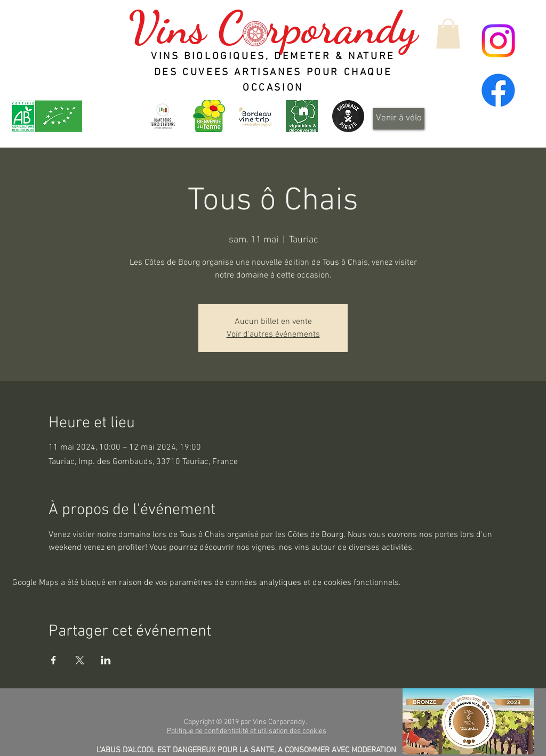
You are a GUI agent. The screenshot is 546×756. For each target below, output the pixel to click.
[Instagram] (498, 41)
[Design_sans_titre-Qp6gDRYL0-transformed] (348, 116)
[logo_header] (209, 116)
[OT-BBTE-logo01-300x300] (163, 116)
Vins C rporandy (273, 28)
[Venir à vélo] (399, 119)
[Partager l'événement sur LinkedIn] (106, 660)
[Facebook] (498, 90)
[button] (448, 34)
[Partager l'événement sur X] (80, 660)
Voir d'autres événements (273, 335)
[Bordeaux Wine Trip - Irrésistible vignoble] (255, 116)
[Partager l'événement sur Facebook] (54, 660)
